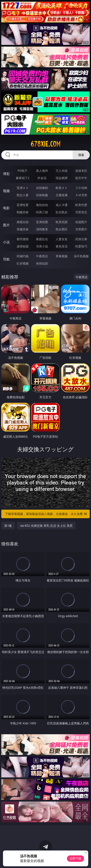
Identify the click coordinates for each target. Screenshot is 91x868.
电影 (6, 208)
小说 (6, 242)
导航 (6, 259)
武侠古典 (81, 239)
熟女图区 (62, 229)
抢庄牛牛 (81, 178)
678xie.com (45, 144)
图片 (6, 225)
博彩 (6, 174)
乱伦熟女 (62, 212)
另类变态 (81, 212)
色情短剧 (42, 263)
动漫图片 (81, 222)
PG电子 (22, 171)
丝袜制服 (42, 195)
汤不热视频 (81, 256)
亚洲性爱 (23, 205)
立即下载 (75, 858)
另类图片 (81, 229)
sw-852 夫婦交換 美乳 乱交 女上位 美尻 (46, 526)
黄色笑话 (62, 246)
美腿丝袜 (23, 229)
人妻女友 (62, 239)
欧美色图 (62, 222)
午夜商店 (42, 256)
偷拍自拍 (42, 205)
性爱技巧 (81, 246)
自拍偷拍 (42, 188)
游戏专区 (81, 171)
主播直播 (62, 195)
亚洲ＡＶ (23, 188)
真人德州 (42, 171)
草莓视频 (62, 256)
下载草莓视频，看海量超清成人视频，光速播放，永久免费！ (46, 514)
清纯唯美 (42, 229)
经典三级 (42, 212)
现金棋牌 (62, 178)
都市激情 (23, 239)
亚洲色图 (42, 222)
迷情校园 (23, 246)
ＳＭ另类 (81, 195)
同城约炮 (23, 256)
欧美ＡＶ (62, 188)
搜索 (81, 155)
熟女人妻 (23, 195)
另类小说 (42, 246)
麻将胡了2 (23, 178)
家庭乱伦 (42, 239)
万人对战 (62, 171)
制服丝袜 (23, 212)
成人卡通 (62, 205)
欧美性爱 (81, 205)
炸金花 (42, 178)
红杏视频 (23, 263)
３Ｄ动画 (81, 188)
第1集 (8, 526)
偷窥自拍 (23, 222)
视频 (6, 191)
